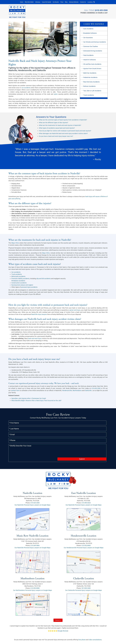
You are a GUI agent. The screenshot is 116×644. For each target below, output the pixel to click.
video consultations (95, 622)
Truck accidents (17, 275)
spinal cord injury (75, 311)
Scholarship (65, 637)
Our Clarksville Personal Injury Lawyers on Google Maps (84, 573)
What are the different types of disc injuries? (54, 123)
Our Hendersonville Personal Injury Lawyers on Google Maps (84, 530)
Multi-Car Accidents (90, 74)
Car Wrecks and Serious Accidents (95, 43)
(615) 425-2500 (101, 10)
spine (56, 95)
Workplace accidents (18, 281)
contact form (15, 391)
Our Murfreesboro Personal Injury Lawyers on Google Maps (33, 573)
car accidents (26, 88)
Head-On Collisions (90, 60)
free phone (82, 622)
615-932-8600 (86, 528)
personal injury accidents (29, 288)
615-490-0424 (86, 485)
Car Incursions (88, 38)
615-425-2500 (96, 389)
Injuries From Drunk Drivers (92, 69)
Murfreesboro (77, 391)
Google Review (63, 613)
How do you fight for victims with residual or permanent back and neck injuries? (65, 131)
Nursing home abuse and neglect (22, 286)
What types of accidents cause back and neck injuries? (57, 129)
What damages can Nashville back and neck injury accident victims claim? (63, 134)
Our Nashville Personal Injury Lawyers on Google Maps (32, 488)
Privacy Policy (13, 641)
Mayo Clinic (15, 244)
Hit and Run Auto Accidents (92, 65)
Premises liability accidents (20, 279)
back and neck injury (35, 339)
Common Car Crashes (91, 47)
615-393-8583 (35, 571)
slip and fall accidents (44, 279)
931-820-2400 (86, 571)
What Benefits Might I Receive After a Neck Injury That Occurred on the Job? (36, 401)
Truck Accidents (89, 96)
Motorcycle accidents (18, 277)
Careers (72, 637)
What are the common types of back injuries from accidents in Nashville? (63, 120)
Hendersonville (67, 391)
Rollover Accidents (89, 87)
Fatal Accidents (88, 56)
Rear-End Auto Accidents (91, 82)
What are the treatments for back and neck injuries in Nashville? (60, 126)
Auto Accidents (88, 29)
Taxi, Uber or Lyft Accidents (92, 91)
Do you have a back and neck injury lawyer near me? (56, 137)
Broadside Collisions (90, 34)
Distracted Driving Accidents (93, 52)
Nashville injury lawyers (39, 315)
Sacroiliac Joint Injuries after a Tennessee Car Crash (29, 399)
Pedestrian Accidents (90, 78)
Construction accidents (19, 283)
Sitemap (57, 637)
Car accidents (16, 273)
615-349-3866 (35, 528)
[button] (95, 2)
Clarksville (88, 391)
